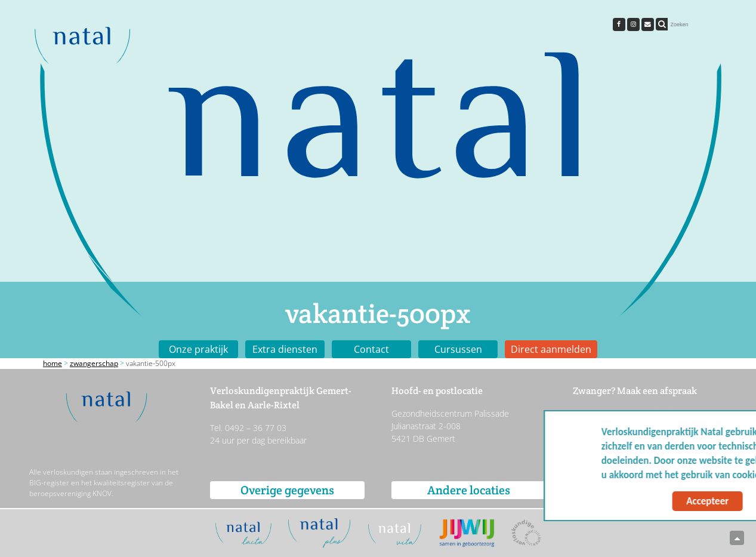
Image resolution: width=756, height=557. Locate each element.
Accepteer (636, 501)
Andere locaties (469, 490)
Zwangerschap (94, 363)
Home (53, 363)
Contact (371, 349)
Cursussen (458, 349)
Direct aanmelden (551, 349)
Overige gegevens (287, 490)
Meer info (718, 475)
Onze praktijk (198, 349)
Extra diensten (285, 349)
